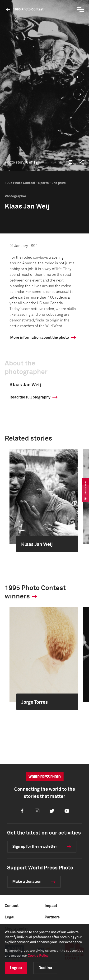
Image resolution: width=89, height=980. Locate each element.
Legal (10, 917)
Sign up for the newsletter (35, 847)
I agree (16, 968)
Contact (12, 906)
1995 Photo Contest (28, 10)
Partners (52, 917)
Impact (51, 906)
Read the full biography (30, 397)
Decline (45, 968)
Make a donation (27, 882)
